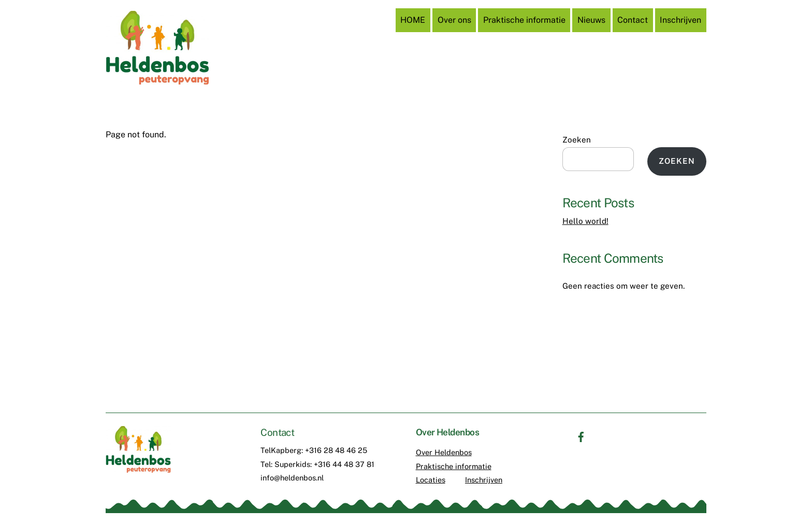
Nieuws (591, 20)
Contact (633, 20)
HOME (413, 20)
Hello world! (585, 221)
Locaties (431, 480)
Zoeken (577, 140)
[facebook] (581, 436)
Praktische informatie (524, 20)
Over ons (454, 20)
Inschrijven (680, 20)
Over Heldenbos (444, 452)
